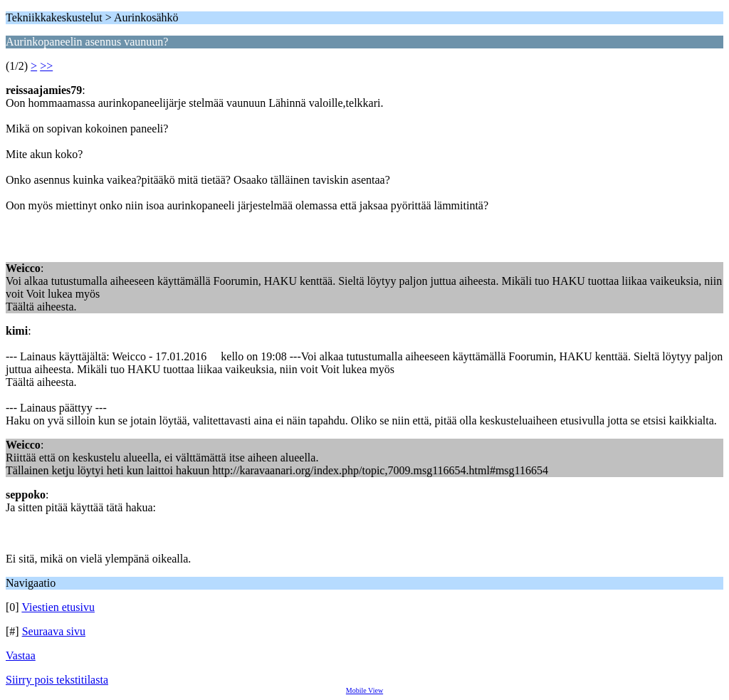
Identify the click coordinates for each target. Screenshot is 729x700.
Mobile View (364, 690)
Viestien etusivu (58, 607)
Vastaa (21, 655)
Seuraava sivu (54, 631)
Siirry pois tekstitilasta (57, 680)
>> (46, 66)
